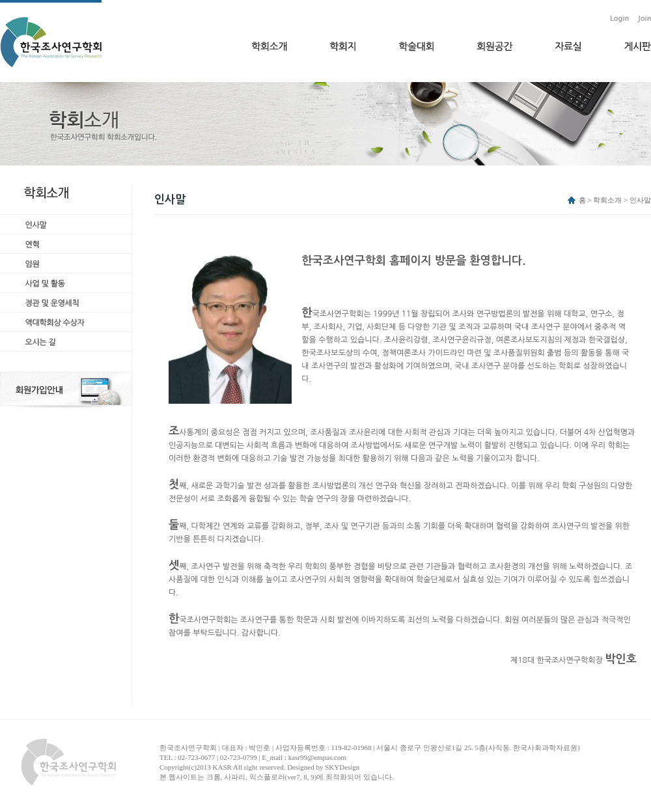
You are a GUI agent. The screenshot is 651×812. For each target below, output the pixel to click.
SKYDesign (342, 767)
